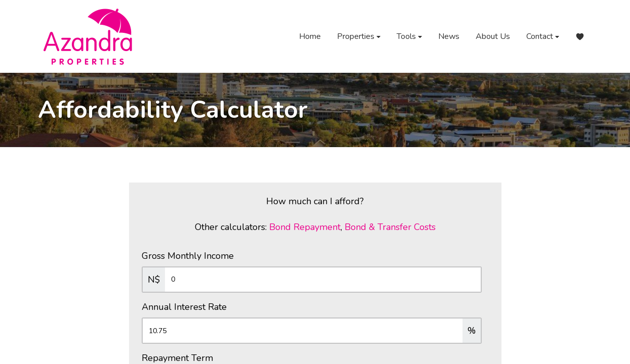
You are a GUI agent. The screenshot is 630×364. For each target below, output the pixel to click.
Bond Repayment (305, 227)
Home (310, 36)
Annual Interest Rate (184, 307)
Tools (409, 37)
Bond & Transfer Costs (390, 227)
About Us (493, 36)
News (449, 36)
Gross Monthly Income (188, 256)
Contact (543, 37)
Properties (359, 37)
